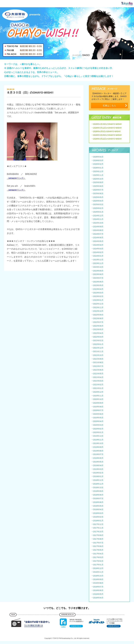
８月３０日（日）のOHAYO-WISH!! (30, 92)
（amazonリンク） (16, 178)
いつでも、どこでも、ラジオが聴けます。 (67, 608)
